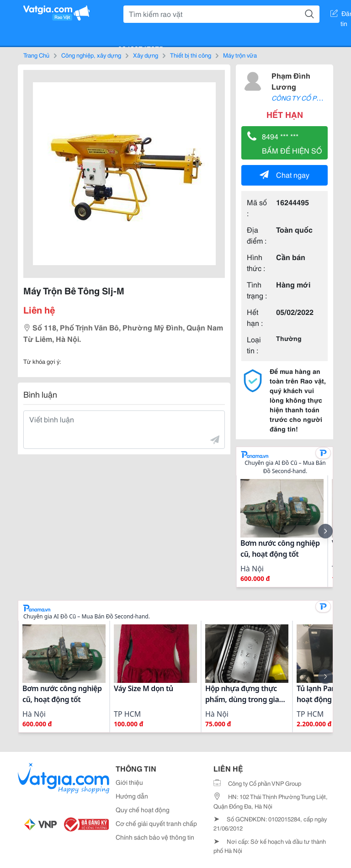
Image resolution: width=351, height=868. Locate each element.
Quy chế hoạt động (143, 809)
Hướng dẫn (132, 796)
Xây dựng (146, 55)
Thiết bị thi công (191, 55)
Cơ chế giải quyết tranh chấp (156, 823)
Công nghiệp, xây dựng (91, 55)
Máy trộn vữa (240, 55)
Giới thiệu (129, 782)
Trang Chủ (36, 55)
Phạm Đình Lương (291, 81)
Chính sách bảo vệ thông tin (155, 837)
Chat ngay (285, 174)
